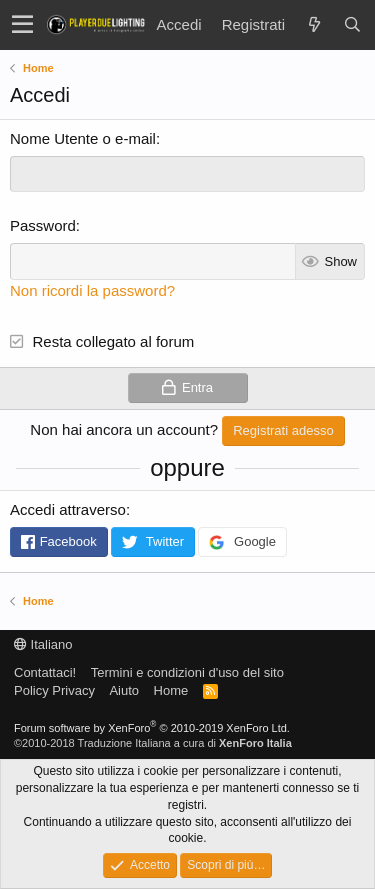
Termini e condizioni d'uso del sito (187, 672)
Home (171, 690)
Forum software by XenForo (152, 728)
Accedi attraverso (68, 509)
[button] (22, 25)
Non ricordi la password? (92, 290)
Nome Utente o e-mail (83, 138)
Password (43, 225)
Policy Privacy (54, 690)
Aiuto (124, 690)
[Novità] (314, 24)
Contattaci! (45, 672)
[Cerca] (352, 24)
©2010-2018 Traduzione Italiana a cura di (153, 743)
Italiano (43, 644)
